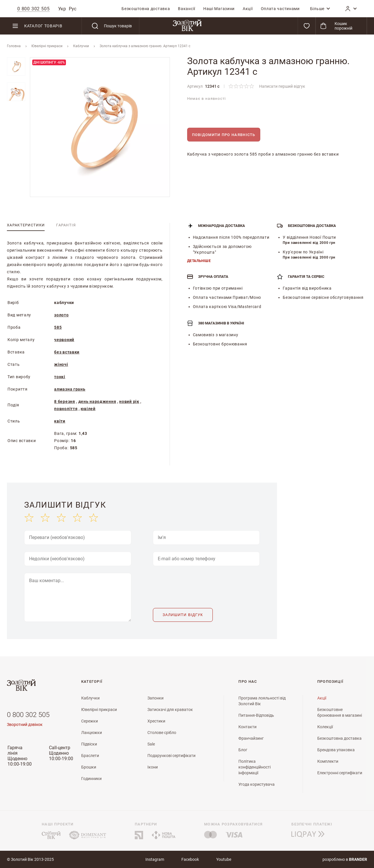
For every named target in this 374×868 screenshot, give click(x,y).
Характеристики (26, 225)
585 (58, 327)
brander (358, 859)
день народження (97, 402)
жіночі (61, 364)
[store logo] (187, 26)
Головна (14, 46)
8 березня (64, 402)
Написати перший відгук (282, 86)
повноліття (66, 409)
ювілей (88, 409)
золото (61, 315)
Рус (73, 9)
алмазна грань (70, 389)
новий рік (129, 402)
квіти (60, 421)
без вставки (67, 352)
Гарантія (66, 225)
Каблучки (81, 46)
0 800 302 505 (28, 715)
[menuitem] (146, 9)
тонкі (60, 377)
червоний (64, 340)
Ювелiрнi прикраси (47, 46)
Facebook (190, 859)
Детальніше (199, 261)
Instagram (155, 859)
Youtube (224, 859)
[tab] (26, 225)
